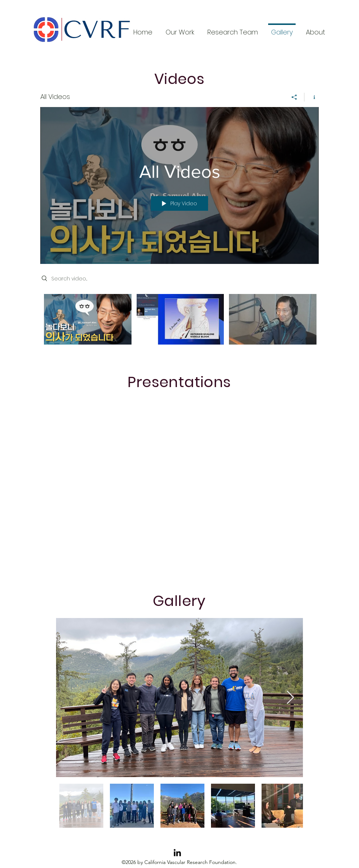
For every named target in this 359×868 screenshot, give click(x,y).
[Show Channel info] (312, 97)
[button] (316, 29)
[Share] (294, 97)
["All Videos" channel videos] (179, 324)
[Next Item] (290, 698)
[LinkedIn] (177, 853)
